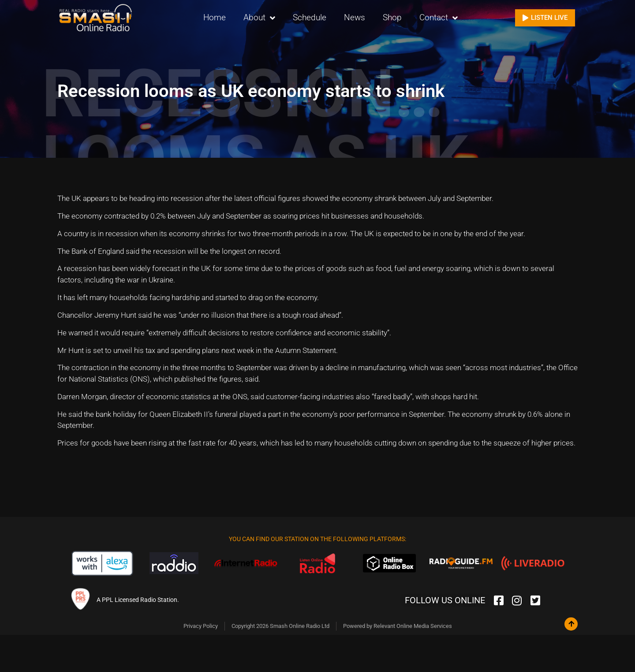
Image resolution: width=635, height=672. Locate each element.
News (355, 17)
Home (215, 17)
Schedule (310, 17)
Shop (392, 17)
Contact (439, 18)
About (259, 18)
